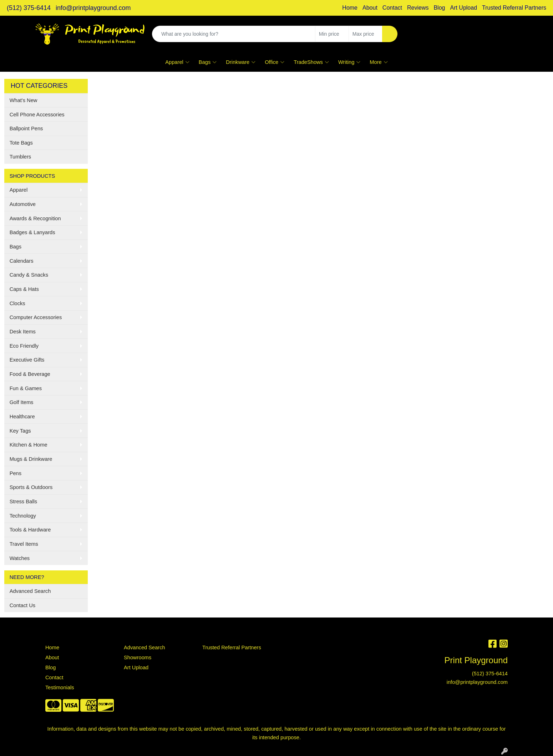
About (370, 8)
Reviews (418, 8)
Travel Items (24, 544)
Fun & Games (26, 388)
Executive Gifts (27, 360)
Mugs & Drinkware (31, 459)
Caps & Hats (24, 289)
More (379, 62)
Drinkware (241, 62)
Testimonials (60, 687)
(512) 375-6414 (29, 8)
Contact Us (23, 605)
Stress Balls (23, 502)
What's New (24, 100)
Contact (392, 8)
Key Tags (20, 431)
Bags (208, 62)
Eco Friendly (24, 346)
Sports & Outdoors (31, 487)
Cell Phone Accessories (37, 115)
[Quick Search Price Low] (332, 34)
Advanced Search (30, 591)
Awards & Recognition (35, 218)
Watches (20, 558)
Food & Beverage (30, 374)
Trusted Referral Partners (514, 8)
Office (275, 62)
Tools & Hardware (30, 530)
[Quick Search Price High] (366, 34)
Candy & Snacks (29, 275)
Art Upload (463, 8)
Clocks (17, 303)
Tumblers (21, 157)
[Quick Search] (234, 34)
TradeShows (311, 62)
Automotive (23, 204)
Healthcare (22, 417)
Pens (16, 473)
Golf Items (22, 402)
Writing (349, 62)
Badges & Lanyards (32, 232)
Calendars (22, 261)
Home (350, 8)
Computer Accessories (36, 317)
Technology (23, 516)
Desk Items (23, 332)
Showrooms (138, 657)
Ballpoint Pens (26, 128)
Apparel (177, 62)
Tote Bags (21, 143)
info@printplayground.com (93, 8)
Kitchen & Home (29, 445)
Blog (439, 8)
